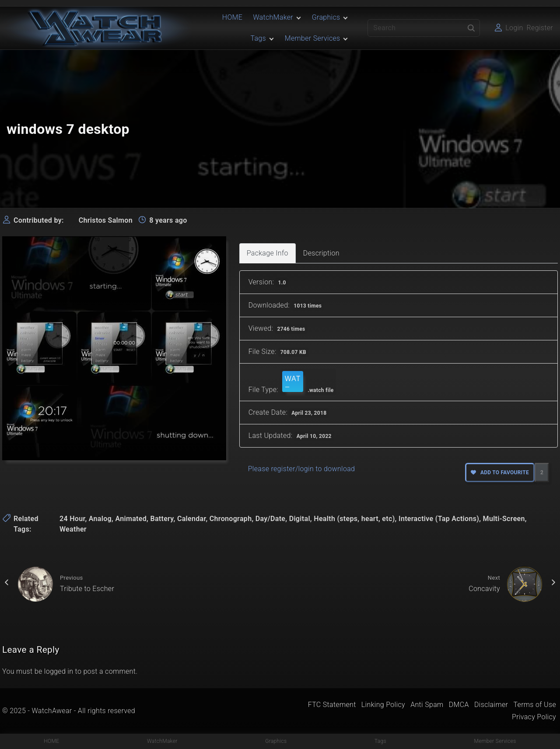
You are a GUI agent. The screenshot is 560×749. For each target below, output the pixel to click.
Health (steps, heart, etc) (354, 519)
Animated (131, 519)
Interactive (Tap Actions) (439, 519)
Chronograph (231, 519)
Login (514, 28)
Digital (300, 519)
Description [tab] (321, 253)
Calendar (192, 519)
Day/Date (271, 519)
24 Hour (72, 519)
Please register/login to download (302, 469)
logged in (59, 671)
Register (540, 28)
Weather (73, 529)
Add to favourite (500, 472)
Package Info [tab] (268, 253)
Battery (162, 519)
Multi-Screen (504, 519)
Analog (100, 519)
